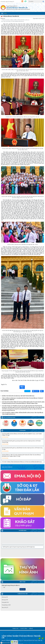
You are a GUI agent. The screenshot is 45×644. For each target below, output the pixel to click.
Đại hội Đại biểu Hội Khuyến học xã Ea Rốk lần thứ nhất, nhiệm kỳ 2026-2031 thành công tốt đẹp (22, 451)
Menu (4, 13)
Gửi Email (35, 391)
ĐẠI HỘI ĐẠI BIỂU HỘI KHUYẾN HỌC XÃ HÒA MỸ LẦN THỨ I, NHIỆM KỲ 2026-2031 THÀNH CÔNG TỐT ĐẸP (22, 437)
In (42, 391)
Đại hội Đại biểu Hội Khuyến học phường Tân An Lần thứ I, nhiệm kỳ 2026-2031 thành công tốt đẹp (22, 444)
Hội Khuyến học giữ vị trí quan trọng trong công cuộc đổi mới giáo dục (19, 547)
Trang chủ (3, 19)
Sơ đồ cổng (24, 628)
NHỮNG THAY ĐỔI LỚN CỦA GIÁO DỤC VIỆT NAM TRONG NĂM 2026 (18, 396)
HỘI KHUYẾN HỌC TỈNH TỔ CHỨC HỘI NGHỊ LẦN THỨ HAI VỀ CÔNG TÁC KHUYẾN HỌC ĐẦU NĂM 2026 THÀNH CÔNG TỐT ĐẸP (22, 458)
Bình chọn (23, 589)
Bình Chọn (22, 387)
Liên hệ (31, 628)
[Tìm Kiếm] (36, 1)
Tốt (4, 587)
